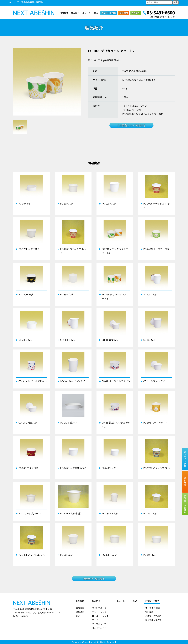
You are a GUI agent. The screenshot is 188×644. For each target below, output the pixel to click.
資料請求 (124, 13)
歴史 (78, 616)
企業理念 (80, 612)
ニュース (86, 13)
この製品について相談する (131, 125)
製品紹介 (75, 13)
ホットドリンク (99, 612)
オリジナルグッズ (100, 608)
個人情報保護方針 (153, 620)
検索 (176, 2)
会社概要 (64, 13)
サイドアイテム (99, 628)
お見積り (136, 13)
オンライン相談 (109, 13)
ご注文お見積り (185, 504)
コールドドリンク (100, 616)
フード (95, 620)
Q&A (96, 13)
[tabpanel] (47, 82)
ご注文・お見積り (153, 616)
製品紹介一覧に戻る (94, 579)
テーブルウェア (99, 624)
